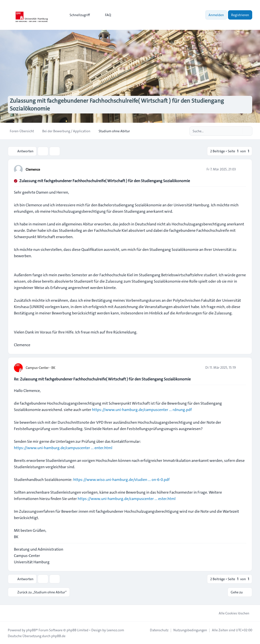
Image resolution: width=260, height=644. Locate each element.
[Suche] (239, 131)
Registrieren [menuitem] (240, 15)
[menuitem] (78, 15)
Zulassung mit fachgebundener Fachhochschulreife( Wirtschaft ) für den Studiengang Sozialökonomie (105, 181)
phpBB (31, 630)
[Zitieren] (242, 169)
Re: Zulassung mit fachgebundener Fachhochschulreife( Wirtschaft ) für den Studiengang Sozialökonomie (102, 379)
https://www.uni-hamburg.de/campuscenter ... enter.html (63, 448)
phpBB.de (58, 636)
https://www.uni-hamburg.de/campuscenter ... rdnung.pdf (142, 409)
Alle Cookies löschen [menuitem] (231, 613)
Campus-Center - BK (40, 367)
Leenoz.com (115, 630)
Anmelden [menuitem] (216, 15)
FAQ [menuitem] (105, 15)
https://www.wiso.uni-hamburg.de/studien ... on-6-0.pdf (121, 479)
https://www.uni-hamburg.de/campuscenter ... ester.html (127, 498)
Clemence (33, 169)
